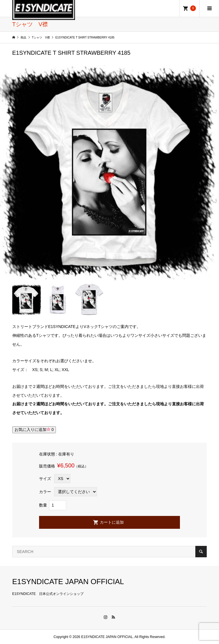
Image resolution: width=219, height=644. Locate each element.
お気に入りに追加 (34, 430)
